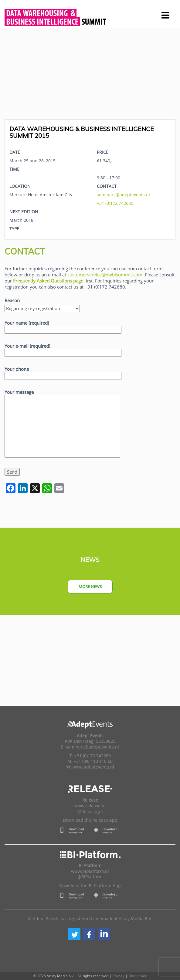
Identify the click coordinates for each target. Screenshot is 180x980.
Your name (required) (63, 326)
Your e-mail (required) (63, 349)
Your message (62, 424)
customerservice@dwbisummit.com (105, 275)
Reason (12, 300)
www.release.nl (90, 806)
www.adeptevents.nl (93, 767)
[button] (74, 934)
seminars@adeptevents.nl (123, 195)
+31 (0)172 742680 (115, 203)
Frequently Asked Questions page (48, 281)
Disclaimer (138, 976)
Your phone (63, 372)
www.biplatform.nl (90, 871)
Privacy (118, 976)
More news (90, 586)
